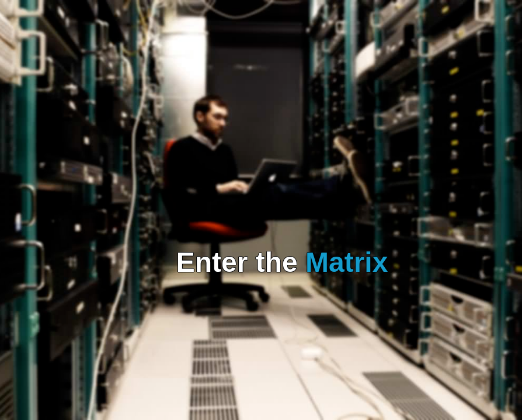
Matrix (347, 262)
